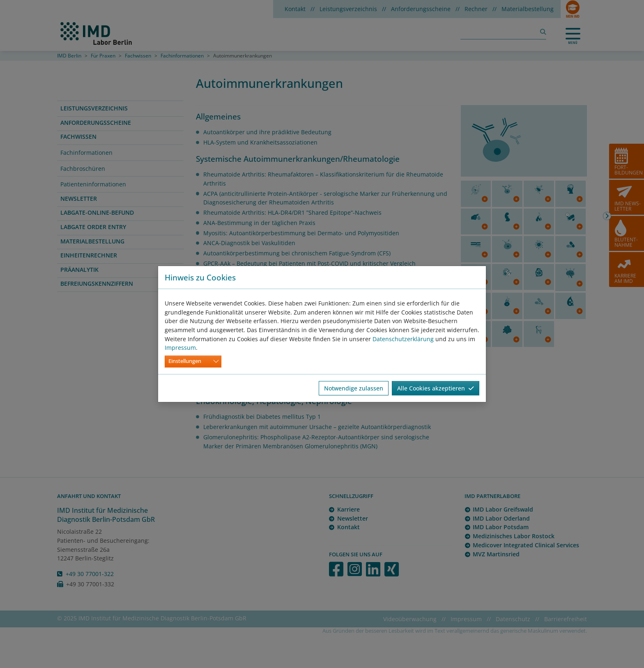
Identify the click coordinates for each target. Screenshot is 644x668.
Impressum (180, 348)
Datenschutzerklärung (403, 339)
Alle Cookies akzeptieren (436, 388)
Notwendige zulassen (354, 388)
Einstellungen (185, 361)
